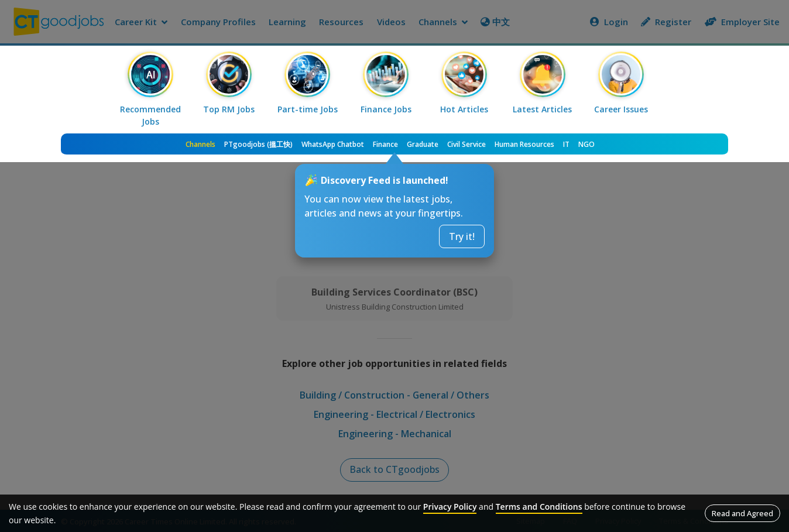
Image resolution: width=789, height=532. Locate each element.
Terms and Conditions (539, 507)
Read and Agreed (742, 513)
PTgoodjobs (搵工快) (258, 144)
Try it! (462, 236)
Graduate (423, 144)
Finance (385, 144)
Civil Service (466, 144)
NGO (586, 144)
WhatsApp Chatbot (333, 144)
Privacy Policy (450, 507)
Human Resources (524, 144)
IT (566, 144)
